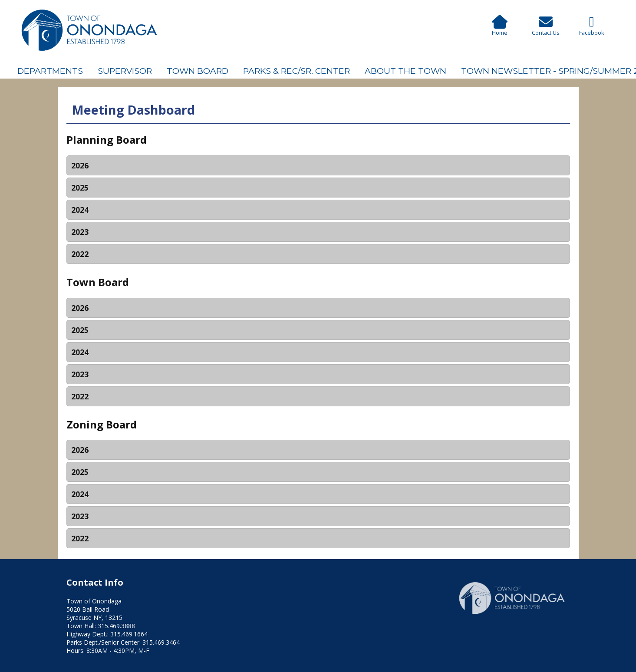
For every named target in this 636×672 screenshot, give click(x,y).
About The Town (405, 71)
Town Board (198, 71)
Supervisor (125, 71)
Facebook (592, 28)
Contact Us (546, 29)
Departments (50, 71)
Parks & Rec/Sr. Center (297, 71)
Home (500, 29)
